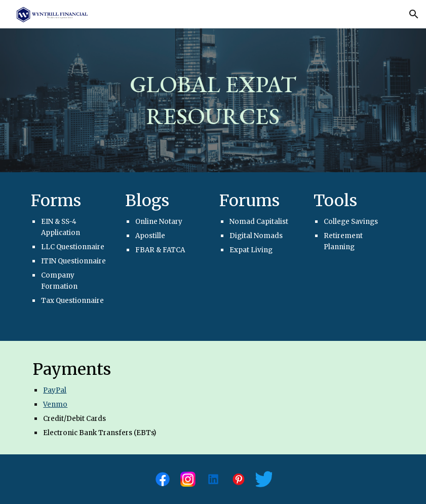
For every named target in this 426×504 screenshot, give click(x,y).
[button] (414, 14)
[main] (213, 100)
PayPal (55, 390)
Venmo (55, 404)
